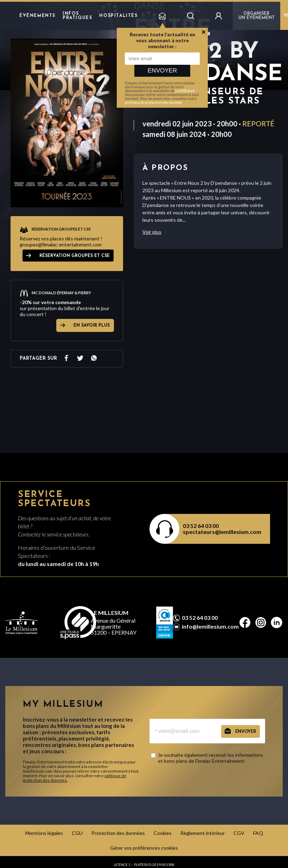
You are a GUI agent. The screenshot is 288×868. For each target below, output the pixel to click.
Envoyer (162, 71)
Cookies (163, 833)
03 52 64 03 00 (201, 526)
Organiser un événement (257, 16)
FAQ (258, 833)
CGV (239, 833)
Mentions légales (44, 833)
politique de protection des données (153, 102)
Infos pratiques (77, 16)
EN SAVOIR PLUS (92, 326)
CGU (77, 833)
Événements (37, 16)
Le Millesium (185, 91)
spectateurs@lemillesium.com (222, 532)
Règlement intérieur (203, 833)
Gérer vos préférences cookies (144, 848)
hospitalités (118, 16)
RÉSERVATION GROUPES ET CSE (75, 256)
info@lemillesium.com (210, 627)
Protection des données (118, 833)
